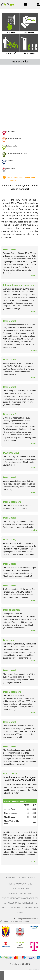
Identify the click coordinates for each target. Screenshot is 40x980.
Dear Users (9, 640)
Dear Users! (10, 249)
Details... (34, 276)
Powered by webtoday (34, 970)
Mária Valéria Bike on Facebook (16, 922)
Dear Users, (10, 540)
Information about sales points (20, 285)
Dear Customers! (12, 502)
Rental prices (10, 774)
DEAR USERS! (11, 453)
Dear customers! (12, 610)
